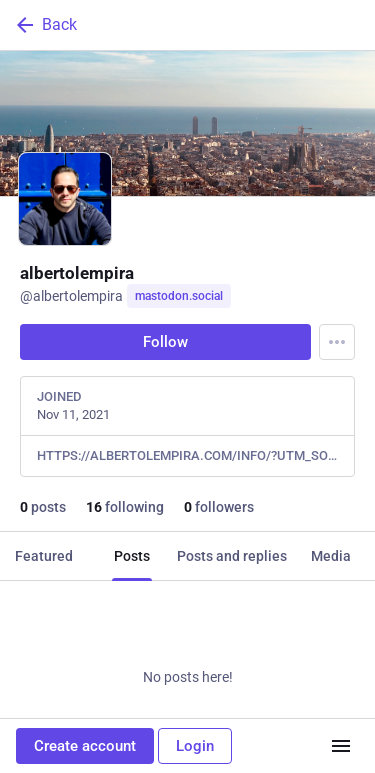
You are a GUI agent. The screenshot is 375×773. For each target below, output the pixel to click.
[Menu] (337, 342)
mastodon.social (179, 296)
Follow (165, 342)
